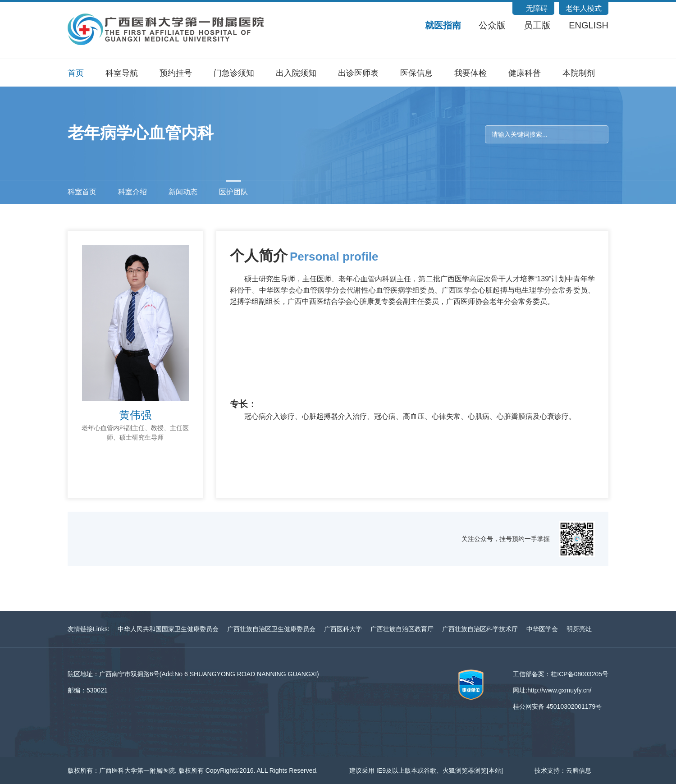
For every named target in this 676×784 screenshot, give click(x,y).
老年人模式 (584, 8)
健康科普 (525, 73)
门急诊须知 (234, 73)
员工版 (537, 25)
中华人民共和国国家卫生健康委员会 (168, 629)
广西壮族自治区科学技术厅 (480, 629)
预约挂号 (176, 73)
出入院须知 (296, 73)
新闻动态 (183, 192)
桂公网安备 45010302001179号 (557, 706)
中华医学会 (542, 629)
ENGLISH (589, 25)
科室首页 (82, 192)
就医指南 (443, 25)
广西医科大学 (343, 629)
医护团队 (233, 192)
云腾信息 (579, 770)
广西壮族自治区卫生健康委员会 (271, 629)
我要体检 (470, 73)
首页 (76, 73)
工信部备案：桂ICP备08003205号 (561, 674)
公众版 (492, 25)
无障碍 (537, 8)
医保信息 (416, 73)
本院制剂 (579, 73)
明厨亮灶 (579, 629)
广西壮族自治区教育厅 (402, 629)
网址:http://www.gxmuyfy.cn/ (552, 690)
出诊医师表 (358, 73)
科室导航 (122, 73)
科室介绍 (132, 192)
